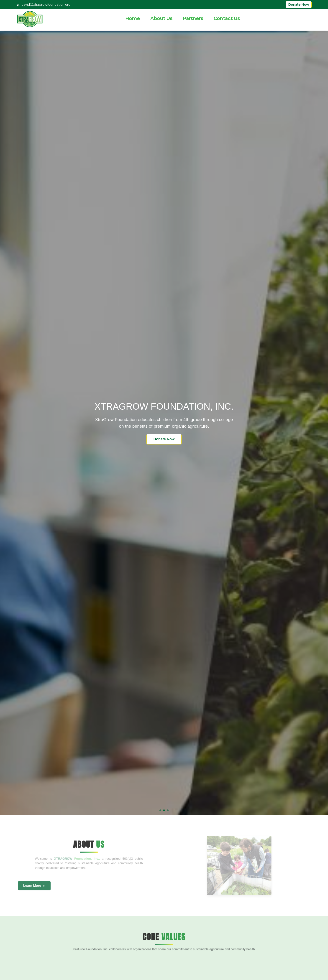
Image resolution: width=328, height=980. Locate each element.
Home (133, 18)
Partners (193, 18)
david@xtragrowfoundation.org (44, 5)
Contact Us (227, 18)
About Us (161, 18)
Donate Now (299, 5)
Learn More (34, 886)
